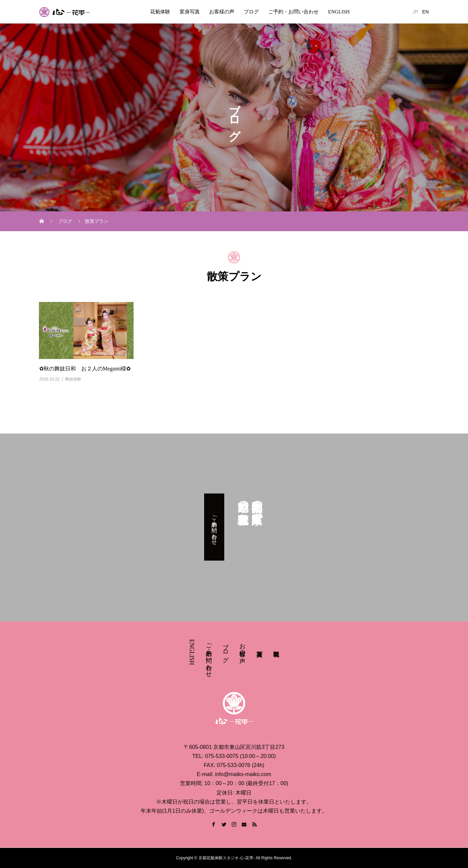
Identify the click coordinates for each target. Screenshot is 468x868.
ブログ (251, 12)
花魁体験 (160, 12)
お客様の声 (222, 12)
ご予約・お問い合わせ (293, 12)
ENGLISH (339, 12)
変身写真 (190, 12)
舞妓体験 (73, 379)
